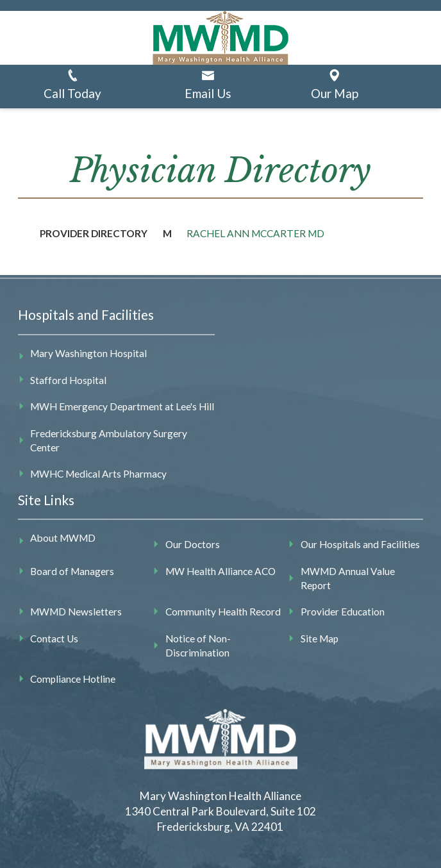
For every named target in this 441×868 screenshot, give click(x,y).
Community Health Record (223, 612)
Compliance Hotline (73, 679)
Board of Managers (72, 571)
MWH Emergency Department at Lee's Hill (122, 406)
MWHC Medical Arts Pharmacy (98, 474)
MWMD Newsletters (76, 612)
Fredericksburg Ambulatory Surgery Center (109, 440)
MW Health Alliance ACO (220, 571)
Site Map (320, 638)
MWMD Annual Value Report (348, 578)
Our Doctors (193, 544)
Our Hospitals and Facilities (360, 544)
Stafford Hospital (68, 380)
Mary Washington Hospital (88, 353)
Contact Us (54, 638)
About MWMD (63, 538)
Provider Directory (94, 233)
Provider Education (343, 612)
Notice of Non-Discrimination (198, 646)
